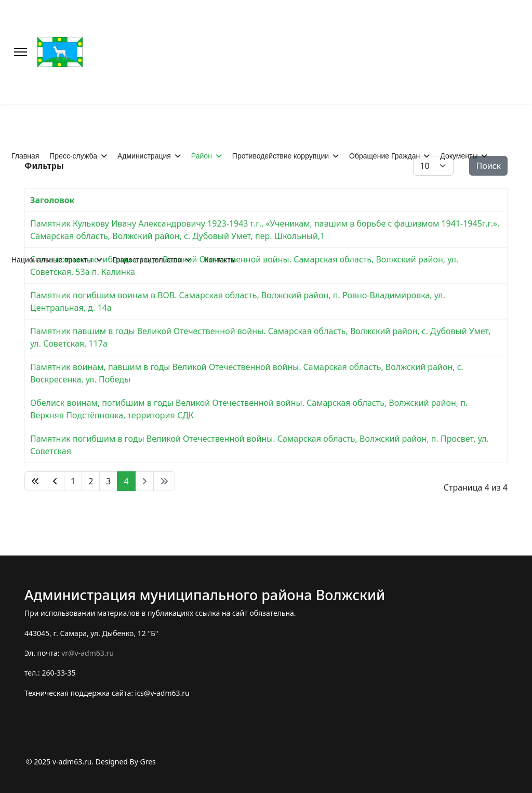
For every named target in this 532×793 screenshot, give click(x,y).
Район (202, 156)
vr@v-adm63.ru (88, 653)
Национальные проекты (52, 260)
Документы (459, 156)
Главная (25, 156)
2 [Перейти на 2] (91, 481)
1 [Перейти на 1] (73, 481)
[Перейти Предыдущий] (55, 481)
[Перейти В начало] (35, 481)
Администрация (144, 156)
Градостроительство (147, 260)
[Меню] (21, 52)
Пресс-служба (73, 156)
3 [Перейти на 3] (108, 481)
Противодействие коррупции (281, 156)
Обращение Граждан (384, 156)
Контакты (220, 260)
